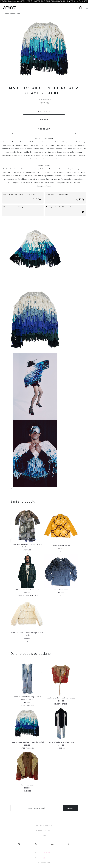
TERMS (44, 836)
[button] (81, 8)
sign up (70, 808)
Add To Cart (44, 129)
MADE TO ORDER (44, 111)
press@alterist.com (46, 858)
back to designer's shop (12, 14)
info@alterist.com (47, 853)
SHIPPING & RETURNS (44, 831)
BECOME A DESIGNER (44, 826)
